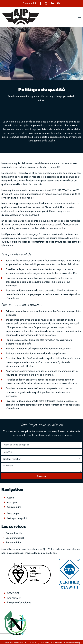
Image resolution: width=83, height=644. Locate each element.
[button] (79, 17)
